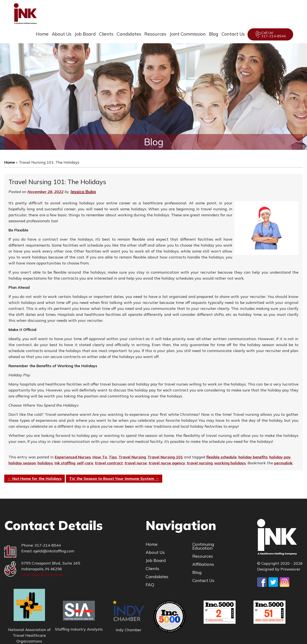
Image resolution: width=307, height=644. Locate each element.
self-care (85, 463)
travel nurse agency (167, 463)
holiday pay (280, 457)
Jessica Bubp (83, 191)
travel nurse (136, 463)
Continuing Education (203, 546)
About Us (62, 34)
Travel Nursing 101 (165, 457)
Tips (113, 457)
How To (100, 457)
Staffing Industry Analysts (79, 629)
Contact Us (233, 34)
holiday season (22, 463)
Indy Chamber (129, 630)
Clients (106, 34)
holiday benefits (253, 457)
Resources (155, 34)
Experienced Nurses (73, 457)
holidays (45, 463)
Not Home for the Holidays (35, 479)
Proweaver (290, 569)
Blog (214, 34)
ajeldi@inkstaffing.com (54, 551)
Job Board (85, 34)
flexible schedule (222, 457)
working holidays (230, 463)
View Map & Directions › (43, 575)
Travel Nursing (132, 457)
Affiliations (203, 564)
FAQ (150, 585)
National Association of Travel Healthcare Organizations (29, 635)
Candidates (129, 34)
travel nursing (200, 463)
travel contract (109, 463)
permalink (283, 463)
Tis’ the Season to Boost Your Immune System (114, 479)
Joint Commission (188, 34)
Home (42, 34)
